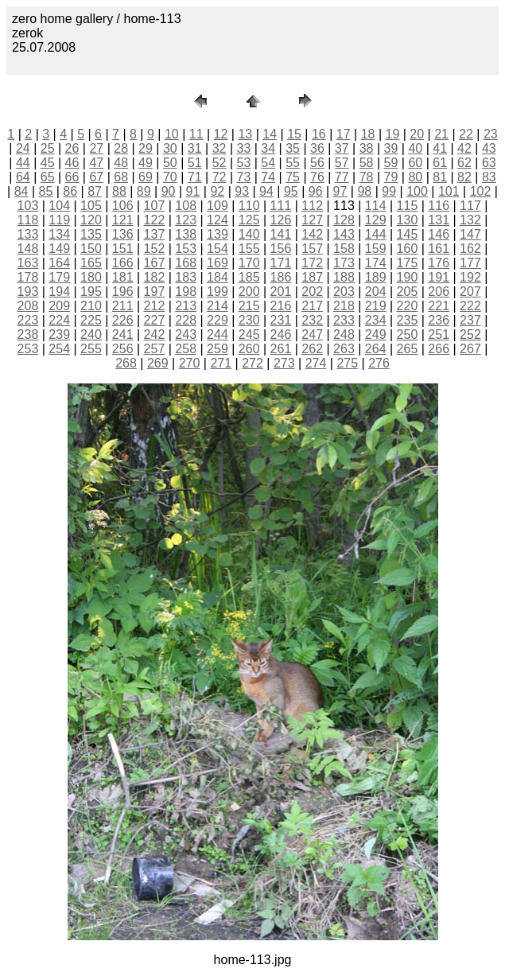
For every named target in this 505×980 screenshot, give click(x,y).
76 (317, 177)
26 (72, 148)
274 (316, 363)
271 (221, 363)
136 (123, 234)
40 (415, 148)
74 (268, 177)
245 (249, 334)
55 (293, 163)
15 (294, 134)
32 (219, 148)
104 (59, 206)
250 (408, 334)
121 (123, 220)
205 (408, 292)
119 (59, 220)
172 (312, 263)
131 (439, 220)
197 (155, 292)
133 (28, 234)
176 (439, 263)
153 (186, 249)
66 (72, 177)
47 (96, 163)
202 (312, 292)
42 (464, 148)
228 (186, 320)
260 (249, 349)
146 (439, 234)
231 (281, 320)
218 (344, 306)
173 (344, 263)
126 (281, 220)
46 (72, 163)
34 (268, 148)
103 (28, 206)
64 (23, 177)
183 (186, 277)
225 (91, 320)
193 (28, 292)
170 (249, 263)
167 (155, 263)
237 (470, 320)
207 (470, 292)
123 (186, 220)
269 (158, 363)
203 (344, 292)
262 (312, 349)
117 (470, 206)
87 (95, 191)
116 (439, 206)
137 (155, 234)
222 (470, 306)
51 (195, 163)
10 (172, 134)
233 (344, 320)
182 (155, 277)
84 (21, 191)
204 (376, 292)
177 (470, 263)
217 (312, 306)
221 (439, 306)
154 (218, 249)
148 (28, 249)
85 (45, 191)
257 (155, 349)
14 (270, 134)
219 (376, 306)
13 (245, 134)
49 (146, 163)
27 (96, 148)
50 (170, 163)
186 (281, 277)
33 (243, 148)
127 (312, 220)
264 (376, 349)
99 (389, 191)
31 (195, 148)
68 (121, 177)
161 (439, 249)
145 (408, 234)
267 (470, 349)
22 (466, 134)
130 (408, 220)
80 (415, 177)
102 (481, 191)
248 (344, 334)
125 (249, 220)
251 (439, 334)
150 (91, 249)
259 (218, 349)
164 (59, 263)
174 (376, 263)
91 (193, 191)
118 (28, 220)
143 (344, 234)
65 (48, 177)
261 (281, 349)
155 (249, 249)
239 (59, 334)
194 (59, 292)
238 (28, 334)
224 (59, 320)
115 (408, 206)
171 (281, 263)
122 (155, 220)
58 (367, 163)
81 (440, 177)
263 (344, 349)
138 (186, 234)
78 (367, 177)
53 (243, 163)
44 (23, 163)
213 (186, 306)
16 (319, 134)
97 (340, 191)
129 (376, 220)
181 (123, 277)
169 (218, 263)
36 (317, 148)
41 (440, 148)
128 (344, 220)
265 (408, 349)
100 (417, 191)
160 (408, 249)
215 (249, 306)
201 (281, 292)
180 (91, 277)
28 (121, 148)
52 (219, 163)
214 (218, 306)
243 (186, 334)
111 (281, 206)
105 (91, 206)
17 (344, 134)
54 (268, 163)
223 (28, 320)
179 (59, 277)
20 (417, 134)
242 (155, 334)
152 (155, 249)
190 (408, 277)
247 (312, 334)
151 (123, 249)
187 (312, 277)
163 (28, 263)
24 (23, 148)
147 (470, 234)
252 (470, 334)
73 (243, 177)
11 (196, 134)
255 (91, 349)
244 (218, 334)
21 (441, 134)
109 (218, 206)
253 (28, 349)
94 (266, 191)
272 (252, 363)
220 (408, 306)
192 (470, 277)
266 (439, 349)
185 (249, 277)
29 (146, 148)
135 (91, 234)
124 (218, 220)
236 (439, 320)
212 (155, 306)
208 (28, 306)
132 (470, 220)
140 (249, 234)
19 (393, 134)
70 (170, 177)
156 (281, 249)
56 (317, 163)
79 (391, 177)
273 (284, 363)
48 (121, 163)
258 (186, 349)
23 (491, 134)
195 (91, 292)
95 (291, 191)
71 (195, 177)
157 (312, 249)
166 (123, 263)
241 (123, 334)
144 (376, 234)
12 (221, 134)
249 (376, 334)
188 (344, 277)
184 (218, 277)
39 (391, 148)
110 (249, 206)
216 (281, 306)
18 (368, 134)
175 (408, 263)
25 (48, 148)
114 (376, 206)
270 (190, 363)
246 (281, 334)
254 (59, 349)
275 (347, 363)
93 (242, 191)
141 (281, 234)
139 (218, 234)
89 (144, 191)
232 (312, 320)
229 (218, 320)
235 (408, 320)
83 (489, 177)
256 (123, 349)
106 (123, 206)
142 (312, 234)
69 (146, 177)
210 (91, 306)
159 (376, 249)
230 (249, 320)
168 (186, 263)
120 (91, 220)
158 (344, 249)
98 (364, 191)
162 (470, 249)
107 (155, 206)
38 (367, 148)
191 (439, 277)
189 (376, 277)
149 (59, 249)
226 (123, 320)
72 (219, 177)
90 (169, 191)
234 (376, 320)
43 (489, 148)
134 (59, 234)
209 (59, 306)
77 (342, 177)
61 (440, 163)
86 (70, 191)
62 (464, 163)
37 (342, 148)
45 (48, 163)
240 (91, 334)
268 (126, 363)
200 (249, 292)
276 (379, 363)
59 (391, 163)
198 (186, 292)
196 (123, 292)
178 (28, 277)
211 (123, 306)
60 (415, 163)
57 (342, 163)
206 (439, 292)
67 (96, 177)
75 (293, 177)
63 (489, 163)
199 (218, 292)
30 (170, 148)
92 (217, 191)
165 (91, 263)
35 (293, 148)
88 (119, 191)
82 (464, 177)
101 (449, 191)
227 (155, 320)
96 (316, 191)
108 (186, 206)
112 (312, 206)
